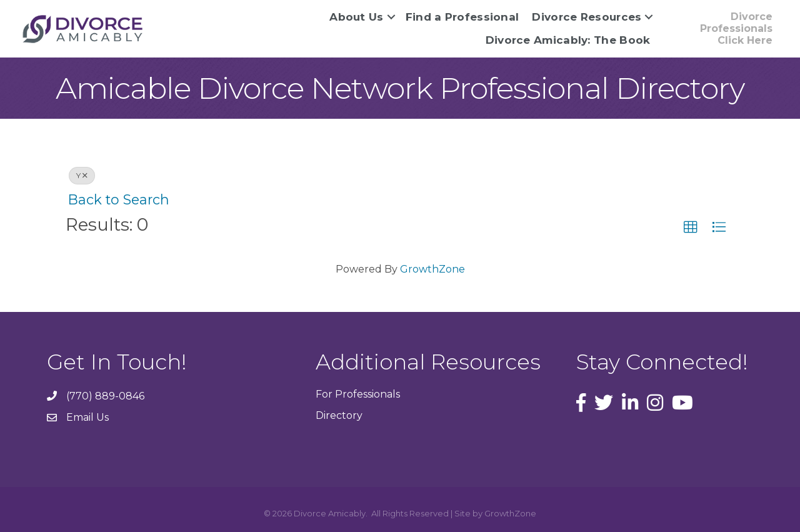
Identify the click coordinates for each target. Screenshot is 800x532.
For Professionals (358, 394)
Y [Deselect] (82, 175)
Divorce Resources (587, 17)
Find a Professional (462, 17)
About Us (356, 17)
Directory (339, 415)
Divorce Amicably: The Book (568, 40)
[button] (691, 228)
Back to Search (119, 199)
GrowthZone (432, 269)
